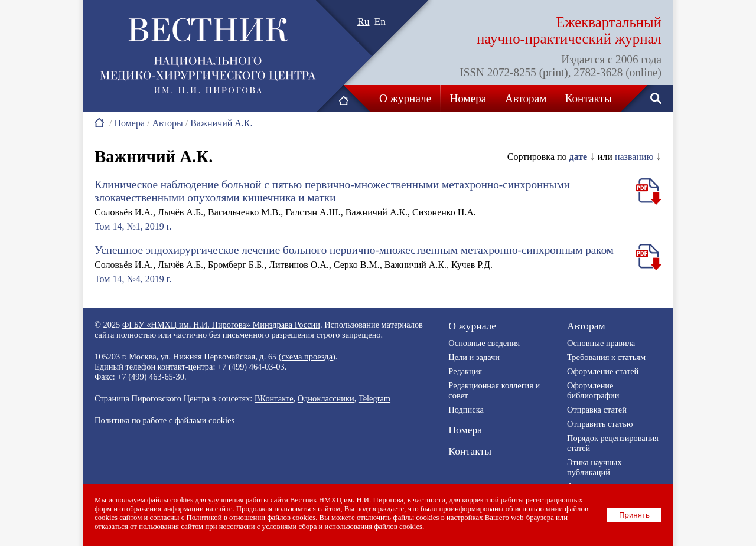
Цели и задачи (474, 357)
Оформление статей (603, 371)
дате (579, 157)
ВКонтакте (274, 398)
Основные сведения (484, 343)
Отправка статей (597, 410)
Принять (634, 515)
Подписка (466, 410)
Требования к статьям (606, 357)
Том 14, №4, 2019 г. (133, 279)
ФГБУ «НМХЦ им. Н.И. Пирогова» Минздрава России (221, 325)
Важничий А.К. (221, 123)
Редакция (465, 371)
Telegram (374, 398)
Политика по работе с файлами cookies (164, 420)
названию (634, 157)
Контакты (589, 98)
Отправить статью (600, 424)
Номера (468, 98)
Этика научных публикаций (594, 467)
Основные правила (601, 343)
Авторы (167, 123)
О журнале (405, 98)
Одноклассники (326, 398)
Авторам (526, 98)
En (380, 21)
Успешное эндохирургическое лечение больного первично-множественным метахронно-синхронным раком (354, 250)
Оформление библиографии (593, 390)
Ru (364, 21)
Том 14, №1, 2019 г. (133, 226)
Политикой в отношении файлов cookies (251, 518)
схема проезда (307, 357)
